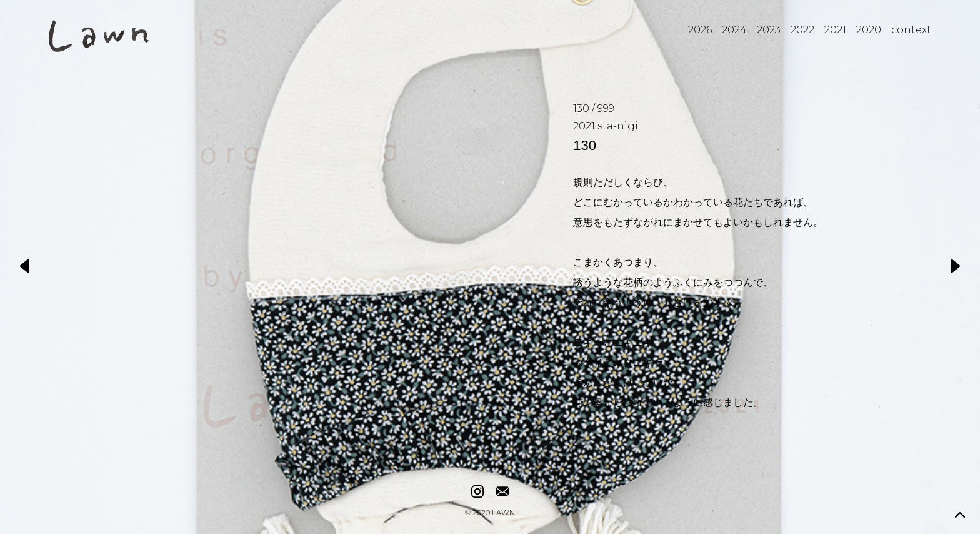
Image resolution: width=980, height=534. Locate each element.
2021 (835, 30)
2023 (769, 30)
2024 (734, 30)
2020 (869, 30)
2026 (700, 30)
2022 (802, 30)
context (911, 30)
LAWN (503, 513)
